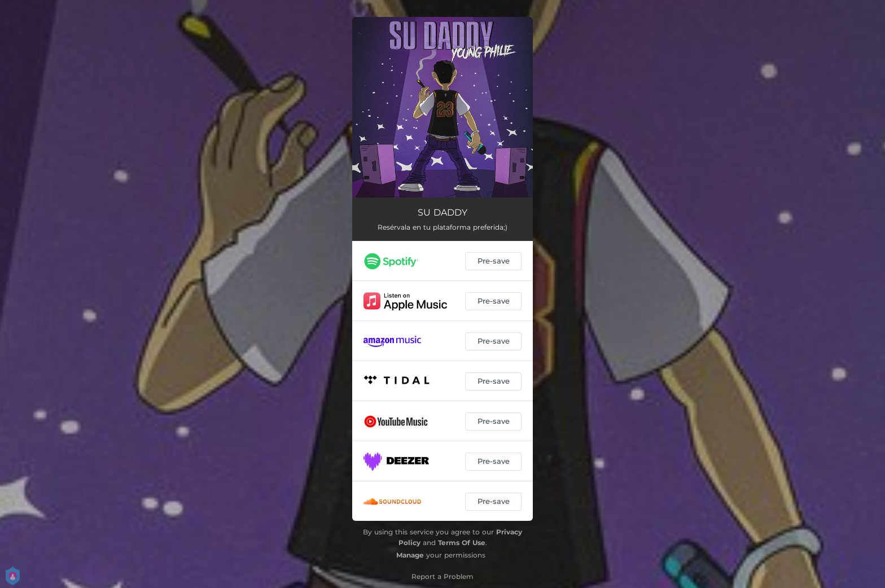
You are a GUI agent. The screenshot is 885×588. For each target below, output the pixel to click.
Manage (410, 555)
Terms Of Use (462, 543)
